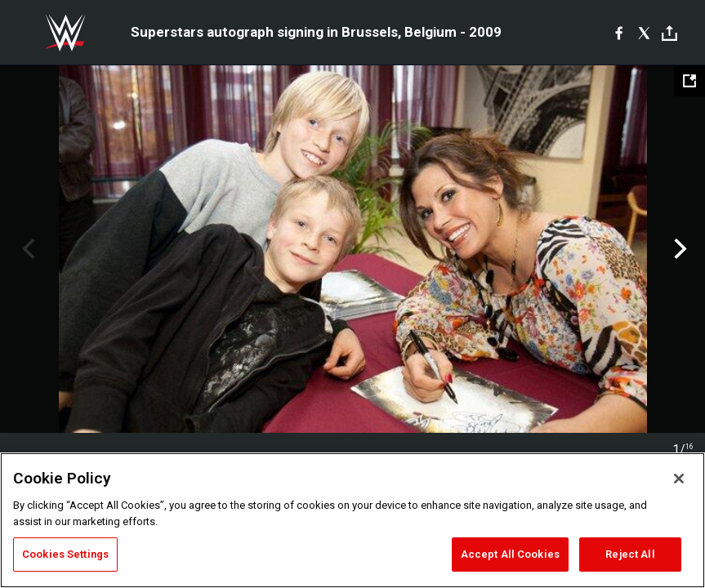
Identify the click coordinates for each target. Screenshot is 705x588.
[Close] (679, 479)
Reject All (630, 554)
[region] (352, 520)
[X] (644, 33)
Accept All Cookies (510, 554)
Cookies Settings (65, 554)
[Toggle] (669, 33)
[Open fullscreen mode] (689, 81)
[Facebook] (619, 33)
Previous (27, 249)
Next (678, 249)
